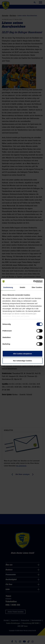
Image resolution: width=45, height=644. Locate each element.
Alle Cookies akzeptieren (23, 354)
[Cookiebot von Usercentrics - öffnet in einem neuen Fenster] (33, 282)
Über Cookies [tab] (37, 287)
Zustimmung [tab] (8, 287)
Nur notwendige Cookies (22, 361)
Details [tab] (22, 287)
